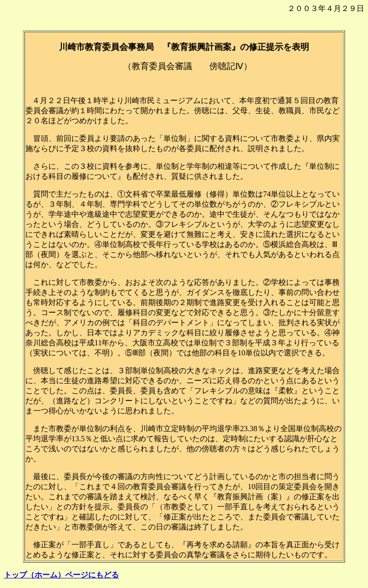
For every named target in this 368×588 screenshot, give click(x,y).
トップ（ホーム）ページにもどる (61, 575)
